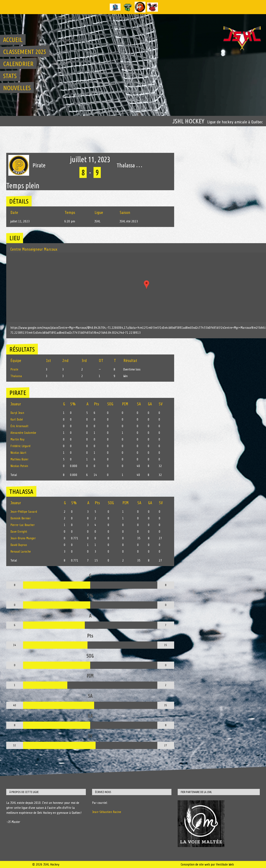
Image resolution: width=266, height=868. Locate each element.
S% (73, 404)
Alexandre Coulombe (23, 433)
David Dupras (19, 545)
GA (150, 404)
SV (161, 404)
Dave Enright (19, 532)
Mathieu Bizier (19, 459)
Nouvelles (17, 88)
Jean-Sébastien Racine (107, 812)
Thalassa (16, 376)
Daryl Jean (17, 413)
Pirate (14, 369)
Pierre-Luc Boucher (23, 525)
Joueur (16, 404)
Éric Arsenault (19, 426)
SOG (110, 404)
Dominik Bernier (21, 518)
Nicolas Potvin (19, 466)
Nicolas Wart (18, 453)
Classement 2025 (25, 52)
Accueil (13, 40)
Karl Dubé (17, 419)
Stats (10, 76)
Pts (97, 404)
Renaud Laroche (21, 552)
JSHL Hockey (188, 121)
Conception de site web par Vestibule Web (207, 864)
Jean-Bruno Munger (23, 538)
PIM (125, 404)
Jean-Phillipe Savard (24, 512)
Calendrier (18, 64)
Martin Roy (17, 439)
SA (139, 404)
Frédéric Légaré (20, 446)
